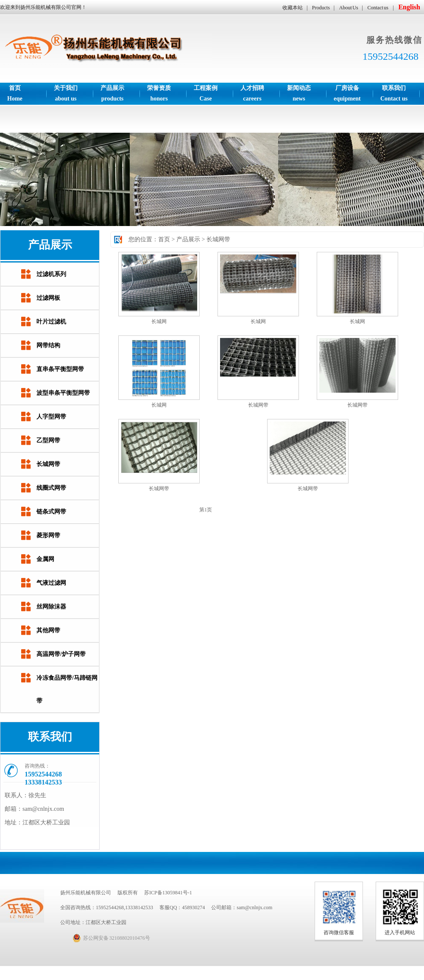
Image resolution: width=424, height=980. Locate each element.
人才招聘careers (252, 93)
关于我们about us (66, 93)
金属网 (45, 559)
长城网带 (48, 464)
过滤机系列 (51, 274)
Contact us (378, 8)
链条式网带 (51, 512)
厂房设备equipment (347, 93)
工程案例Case (206, 93)
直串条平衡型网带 (60, 369)
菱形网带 (48, 535)
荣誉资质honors (159, 93)
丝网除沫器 (51, 607)
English (409, 7)
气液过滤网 (51, 583)
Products (321, 8)
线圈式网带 (51, 488)
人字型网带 (51, 417)
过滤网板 (48, 298)
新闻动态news (299, 93)
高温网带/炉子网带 (61, 654)
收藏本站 (293, 8)
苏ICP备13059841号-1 (168, 893)
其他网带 (48, 630)
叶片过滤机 (51, 322)
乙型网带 (48, 440)
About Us (349, 8)
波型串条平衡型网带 (63, 393)
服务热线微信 (394, 40)
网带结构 (48, 345)
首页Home (15, 93)
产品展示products (112, 93)
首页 (164, 239)
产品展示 (188, 239)
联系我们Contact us (394, 93)
